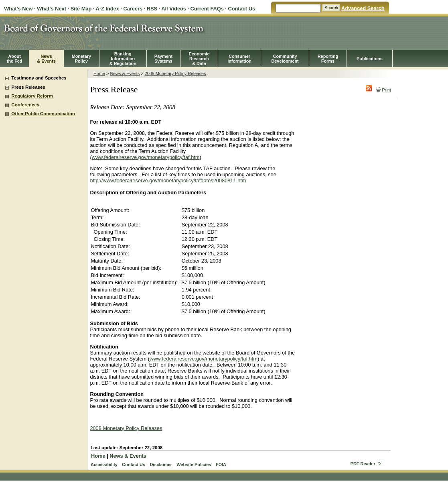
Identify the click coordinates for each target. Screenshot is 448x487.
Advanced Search (363, 8)
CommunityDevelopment (285, 59)
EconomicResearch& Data (199, 59)
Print (383, 90)
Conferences (25, 105)
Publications (370, 59)
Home (99, 73)
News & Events (125, 73)
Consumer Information (239, 59)
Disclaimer (161, 465)
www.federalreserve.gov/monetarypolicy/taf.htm (146, 157)
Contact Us (241, 9)
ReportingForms (328, 59)
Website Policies (194, 465)
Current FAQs (207, 9)
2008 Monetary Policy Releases (175, 73)
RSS (152, 9)
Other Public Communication (43, 114)
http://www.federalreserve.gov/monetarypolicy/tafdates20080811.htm (168, 180)
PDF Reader (363, 464)
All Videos (174, 9)
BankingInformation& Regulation (123, 59)
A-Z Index (107, 9)
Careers (133, 9)
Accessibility (104, 465)
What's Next (52, 9)
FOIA (221, 465)
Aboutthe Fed (15, 59)
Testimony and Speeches (39, 78)
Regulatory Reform (32, 96)
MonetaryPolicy (81, 59)
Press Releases (28, 87)
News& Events (46, 59)
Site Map (81, 9)
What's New (18, 9)
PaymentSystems (163, 59)
